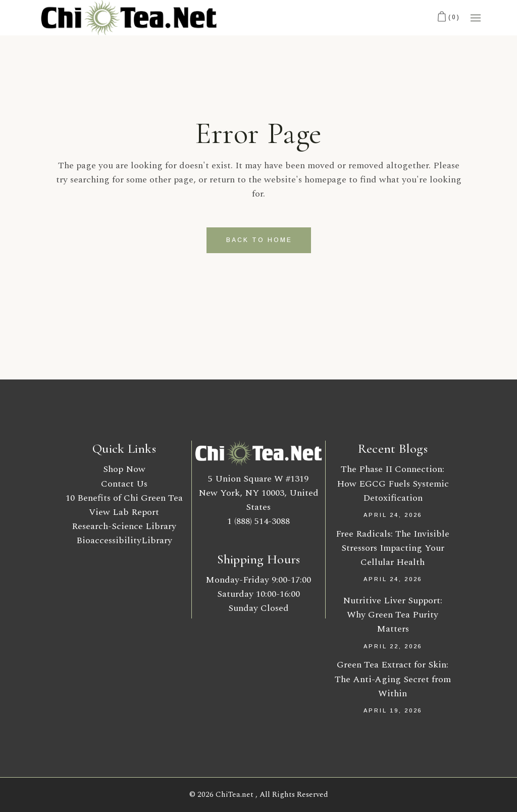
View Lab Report (124, 512)
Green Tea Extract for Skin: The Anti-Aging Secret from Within (393, 679)
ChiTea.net (236, 795)
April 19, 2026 (393, 710)
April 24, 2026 (393, 515)
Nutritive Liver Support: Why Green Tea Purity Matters (393, 615)
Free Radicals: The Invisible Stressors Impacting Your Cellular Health (393, 548)
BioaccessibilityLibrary (124, 540)
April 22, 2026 (393, 646)
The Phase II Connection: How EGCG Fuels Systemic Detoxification (393, 483)
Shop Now (124, 469)
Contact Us (124, 484)
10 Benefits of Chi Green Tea (124, 498)
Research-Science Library (124, 526)
